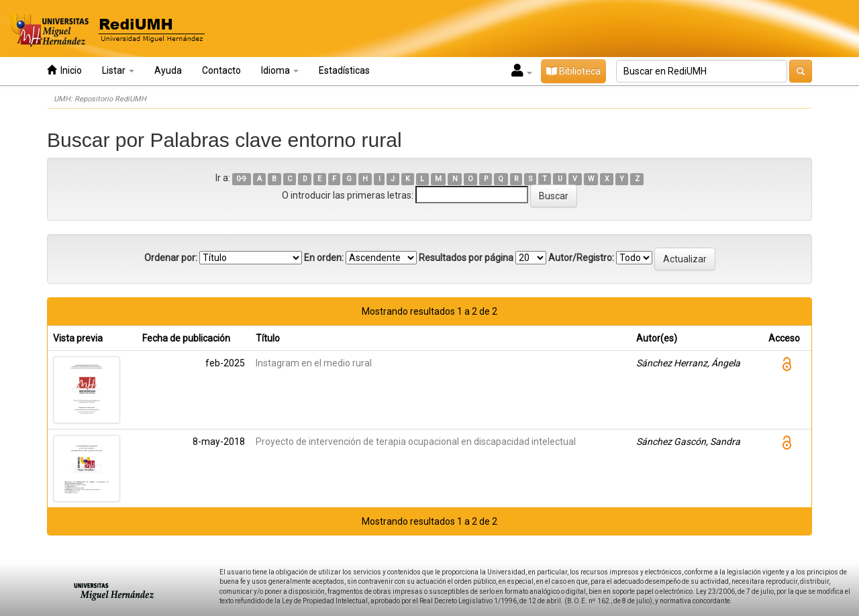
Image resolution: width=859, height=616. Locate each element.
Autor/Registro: (581, 258)
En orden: (324, 258)
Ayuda (168, 70)
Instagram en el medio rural (314, 363)
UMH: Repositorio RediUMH (100, 99)
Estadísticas (344, 70)
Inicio (64, 70)
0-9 (241, 179)
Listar (118, 70)
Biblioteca (573, 71)
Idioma (280, 70)
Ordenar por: (171, 258)
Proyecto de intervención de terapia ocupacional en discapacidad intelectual (416, 442)
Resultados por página (466, 258)
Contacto (221, 70)
